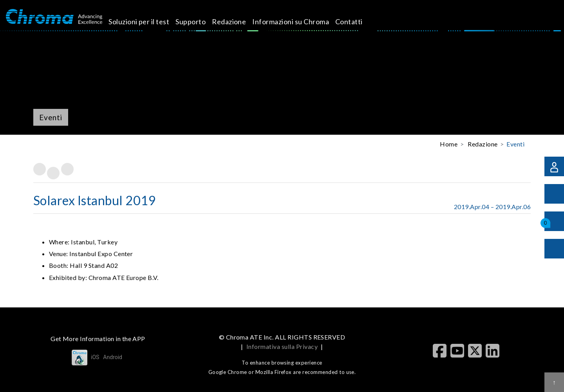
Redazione (238, 22)
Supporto (200, 22)
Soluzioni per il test (148, 22)
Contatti (358, 22)
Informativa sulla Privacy (282, 346)
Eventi (515, 144)
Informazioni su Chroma (300, 22)
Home (449, 144)
